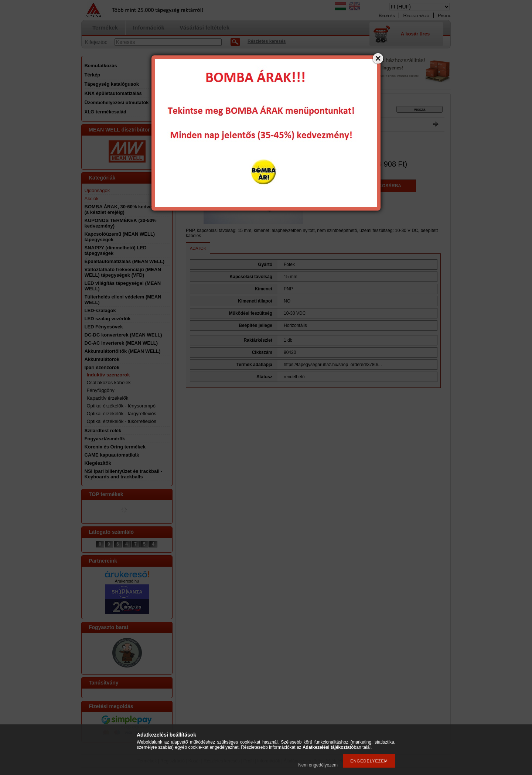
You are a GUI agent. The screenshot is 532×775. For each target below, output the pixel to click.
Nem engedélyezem (318, 765)
